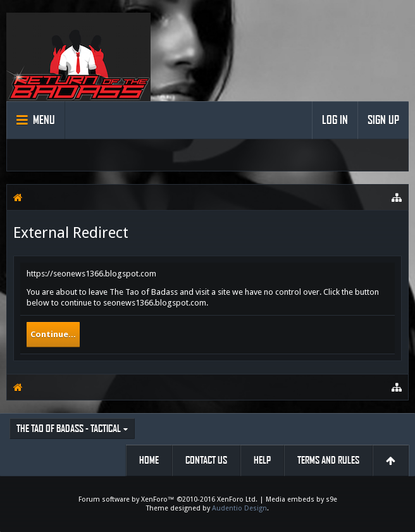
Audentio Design (239, 508)
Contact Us (206, 460)
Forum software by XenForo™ (168, 499)
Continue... (53, 334)
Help (262, 460)
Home (149, 460)
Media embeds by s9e (301, 499)
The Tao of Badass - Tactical (69, 429)
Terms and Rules (328, 460)
